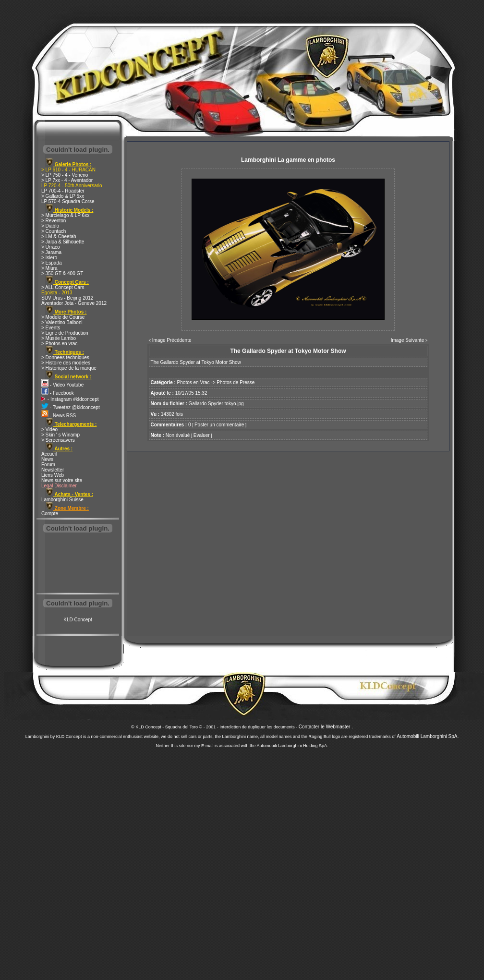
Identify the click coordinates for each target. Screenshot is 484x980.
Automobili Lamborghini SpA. (428, 736)
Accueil (49, 454)
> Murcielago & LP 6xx (65, 215)
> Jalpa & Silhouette (63, 242)
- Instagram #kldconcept (70, 399)
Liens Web (53, 475)
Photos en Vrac (194, 382)
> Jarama (51, 252)
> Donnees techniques (65, 357)
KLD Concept (78, 620)
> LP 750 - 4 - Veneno (65, 175)
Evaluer (202, 435)
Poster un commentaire (219, 425)
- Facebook (58, 393)
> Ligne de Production (65, 333)
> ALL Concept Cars (63, 287)
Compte (50, 514)
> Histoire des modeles (66, 363)
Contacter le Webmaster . (326, 727)
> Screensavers (58, 440)
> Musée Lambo (59, 338)
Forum (48, 465)
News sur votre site (62, 480)
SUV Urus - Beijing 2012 (67, 298)
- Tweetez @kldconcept (71, 407)
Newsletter (53, 470)
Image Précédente (172, 340)
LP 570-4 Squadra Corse (68, 201)
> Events (51, 328)
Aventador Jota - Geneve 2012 (74, 303)
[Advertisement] (78, 564)
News (47, 459)
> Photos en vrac (59, 344)
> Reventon (54, 221)
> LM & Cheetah (59, 236)
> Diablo (50, 226)
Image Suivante (408, 340)
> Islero (49, 258)
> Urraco (51, 247)
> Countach (54, 231)
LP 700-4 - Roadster (63, 191)
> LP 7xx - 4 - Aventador (67, 180)
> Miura (49, 268)
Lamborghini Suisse (62, 500)
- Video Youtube (62, 385)
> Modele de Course (63, 317)
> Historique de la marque (69, 368)
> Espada (52, 263)
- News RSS (59, 416)
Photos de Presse (236, 382)
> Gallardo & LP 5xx (63, 196)
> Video (49, 430)
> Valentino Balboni (62, 322)
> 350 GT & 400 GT (62, 273)
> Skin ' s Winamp (60, 435)
